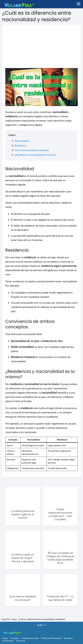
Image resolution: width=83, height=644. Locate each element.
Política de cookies (30, 638)
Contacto (15, 638)
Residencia (20, 145)
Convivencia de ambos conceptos (32, 150)
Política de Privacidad (51, 638)
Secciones (21, 641)
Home (5, 638)
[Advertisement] (41, 48)
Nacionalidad (22, 141)
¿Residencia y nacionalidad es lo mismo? (35, 155)
